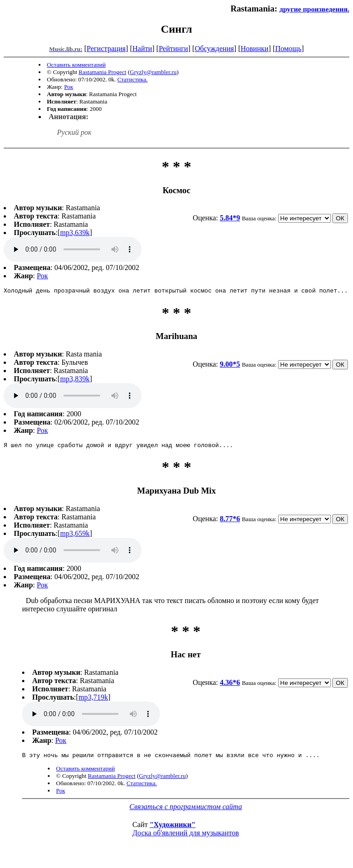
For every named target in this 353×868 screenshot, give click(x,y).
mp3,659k (75, 536)
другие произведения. (314, 9)
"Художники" (172, 829)
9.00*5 (230, 365)
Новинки (254, 49)
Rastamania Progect (102, 72)
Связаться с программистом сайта (186, 811)
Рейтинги (173, 49)
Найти (142, 49)
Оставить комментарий (76, 65)
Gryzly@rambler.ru (153, 72)
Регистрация (106, 49)
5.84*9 (230, 218)
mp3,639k (75, 233)
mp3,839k (75, 380)
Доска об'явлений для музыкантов (186, 837)
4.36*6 (230, 685)
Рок (68, 87)
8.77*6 (230, 521)
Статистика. (132, 79)
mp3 (73, 249)
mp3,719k (93, 700)
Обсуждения (214, 49)
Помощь (288, 49)
